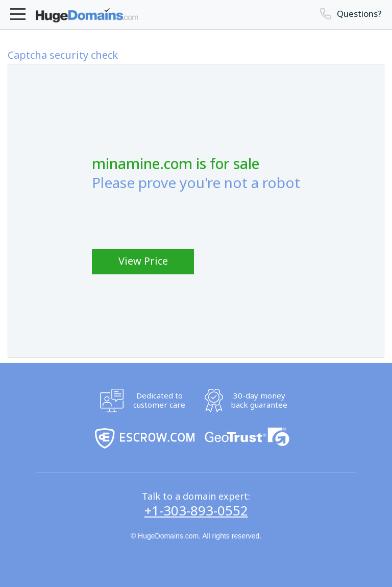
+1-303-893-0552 (196, 511)
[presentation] (169, 220)
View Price (143, 261)
